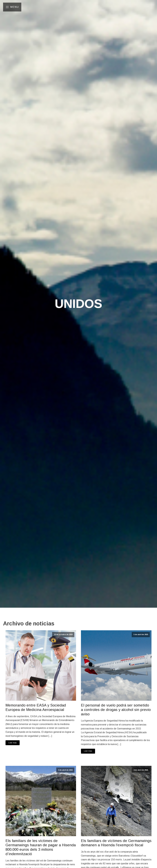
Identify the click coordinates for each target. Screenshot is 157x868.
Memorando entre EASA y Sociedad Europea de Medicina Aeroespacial (36, 707)
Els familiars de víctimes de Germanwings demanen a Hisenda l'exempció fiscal (116, 843)
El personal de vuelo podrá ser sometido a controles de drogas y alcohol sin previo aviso (116, 710)
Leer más (13, 743)
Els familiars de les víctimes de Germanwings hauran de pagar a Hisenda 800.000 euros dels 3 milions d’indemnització (41, 847)
